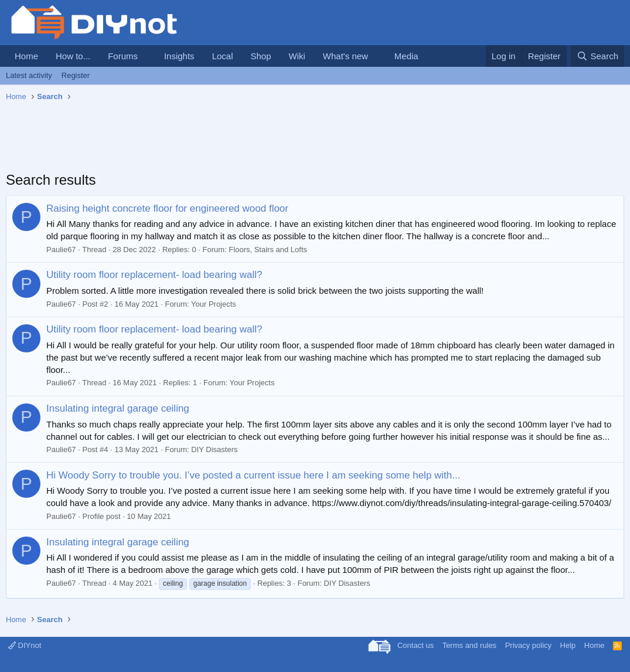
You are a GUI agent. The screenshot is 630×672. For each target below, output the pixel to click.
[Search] (597, 56)
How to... (73, 56)
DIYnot (25, 645)
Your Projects (214, 304)
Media (406, 56)
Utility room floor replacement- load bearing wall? (154, 275)
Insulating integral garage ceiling (118, 408)
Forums (123, 56)
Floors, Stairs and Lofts (268, 250)
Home (26, 56)
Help (568, 645)
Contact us (416, 645)
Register (76, 75)
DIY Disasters (214, 449)
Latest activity (29, 75)
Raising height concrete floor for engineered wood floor (167, 208)
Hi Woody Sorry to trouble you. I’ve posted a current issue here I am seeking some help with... (253, 475)
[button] (147, 56)
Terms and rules (469, 645)
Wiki (297, 56)
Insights (179, 56)
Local (223, 56)
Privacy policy (528, 645)
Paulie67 (61, 250)
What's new (345, 56)
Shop (260, 56)
